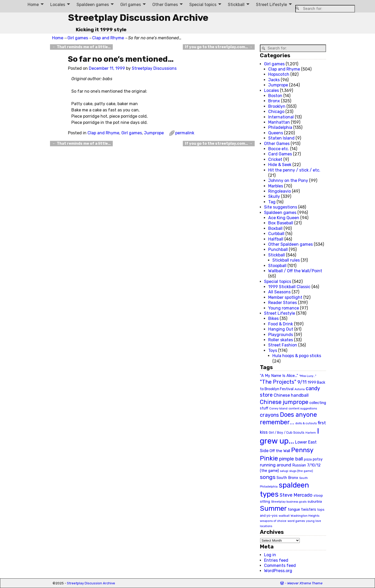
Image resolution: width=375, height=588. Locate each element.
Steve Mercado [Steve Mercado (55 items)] (296, 495)
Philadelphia (280, 127)
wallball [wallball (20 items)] (284, 516)
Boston (275, 96)
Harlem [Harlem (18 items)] (311, 433)
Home (33, 5)
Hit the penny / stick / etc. (294, 170)
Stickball (236, 5)
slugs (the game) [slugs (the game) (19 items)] (301, 471)
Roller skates (281, 340)
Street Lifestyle (271, 5)
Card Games (280, 154)
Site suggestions (281, 207)
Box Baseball (281, 223)
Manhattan (279, 122)
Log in (270, 555)
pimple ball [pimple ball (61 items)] (291, 459)
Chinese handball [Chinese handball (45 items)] (291, 395)
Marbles (276, 186)
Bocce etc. (279, 149)
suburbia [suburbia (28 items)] (315, 501)
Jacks (274, 80)
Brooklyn (277, 106)
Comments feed (280, 565)
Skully (274, 196)
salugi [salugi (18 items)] (284, 471)
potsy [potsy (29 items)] (318, 459)
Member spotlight (285, 297)
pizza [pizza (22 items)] (308, 459)
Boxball (275, 228)
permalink (185, 133)
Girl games (131, 5)
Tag (272, 202)
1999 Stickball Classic (289, 287)
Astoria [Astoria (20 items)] (300, 389)
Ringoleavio (280, 191)
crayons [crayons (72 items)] (269, 415)
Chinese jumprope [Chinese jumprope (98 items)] (284, 402)
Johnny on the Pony (288, 181)
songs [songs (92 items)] (268, 477)
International (281, 117)
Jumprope (154, 133)
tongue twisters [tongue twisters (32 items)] (302, 509)
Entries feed (276, 560)
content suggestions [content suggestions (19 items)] (303, 408)
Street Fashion (283, 345)
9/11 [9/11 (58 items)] (302, 382)
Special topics (203, 5)
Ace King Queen (284, 218)
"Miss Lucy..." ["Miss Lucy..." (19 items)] (308, 376)
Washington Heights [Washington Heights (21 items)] (305, 516)
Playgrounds (281, 335)
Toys (273, 350)
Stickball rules (286, 260)
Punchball (278, 249)
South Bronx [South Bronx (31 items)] (287, 478)
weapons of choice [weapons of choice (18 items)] (273, 521)
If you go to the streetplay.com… (219, 47)
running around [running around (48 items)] (276, 465)
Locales (58, 5)
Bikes (273, 318)
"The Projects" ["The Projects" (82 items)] (278, 382)
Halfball (276, 239)
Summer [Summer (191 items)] (273, 508)
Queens (276, 133)
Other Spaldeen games (290, 244)
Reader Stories (283, 303)
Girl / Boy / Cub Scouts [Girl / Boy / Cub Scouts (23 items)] (287, 432)
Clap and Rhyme (108, 38)
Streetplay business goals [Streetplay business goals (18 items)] (289, 502)
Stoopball (277, 266)
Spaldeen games (93, 5)
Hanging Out (281, 329)
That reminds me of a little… (81, 47)
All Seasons (279, 292)
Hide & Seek (280, 165)
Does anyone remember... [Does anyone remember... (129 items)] (288, 419)
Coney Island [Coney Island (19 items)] (278, 408)
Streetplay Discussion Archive (138, 18)
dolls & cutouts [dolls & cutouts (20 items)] (306, 423)
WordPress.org (278, 571)
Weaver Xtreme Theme (305, 583)
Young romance (284, 308)
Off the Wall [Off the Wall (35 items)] (280, 451)
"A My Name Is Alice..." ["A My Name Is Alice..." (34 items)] (279, 376)
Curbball (276, 234)
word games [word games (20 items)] (296, 521)
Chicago (276, 112)
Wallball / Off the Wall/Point (295, 271)
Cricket (275, 159)
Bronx (274, 101)
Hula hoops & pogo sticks (297, 356)
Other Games (165, 5)
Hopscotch (279, 74)
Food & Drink (281, 324)
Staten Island (281, 138)
